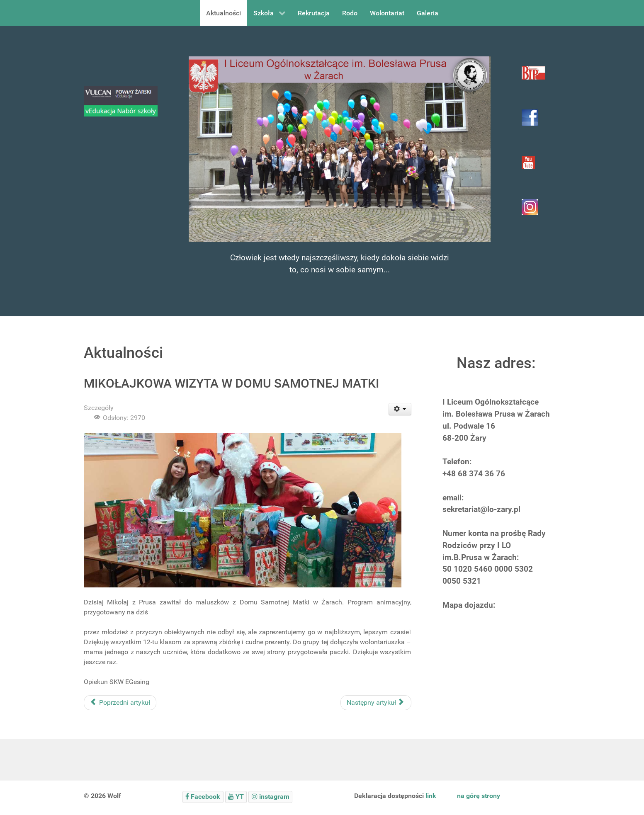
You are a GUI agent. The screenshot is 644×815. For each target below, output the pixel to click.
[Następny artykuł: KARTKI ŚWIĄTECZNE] (376, 703)
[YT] (236, 797)
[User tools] (400, 409)
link (431, 796)
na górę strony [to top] (479, 796)
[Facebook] (203, 797)
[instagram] (270, 797)
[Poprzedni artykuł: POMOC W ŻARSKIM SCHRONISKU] (120, 703)
